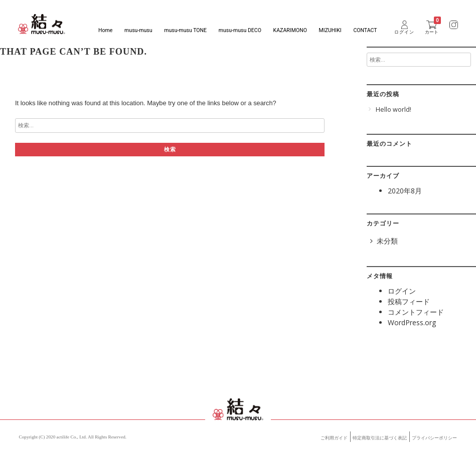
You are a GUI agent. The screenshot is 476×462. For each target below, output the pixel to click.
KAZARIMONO (290, 30)
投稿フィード (409, 301)
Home (105, 30)
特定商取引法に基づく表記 (380, 438)
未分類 (387, 241)
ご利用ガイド (334, 438)
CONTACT (365, 30)
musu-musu (138, 30)
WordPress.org (412, 322)
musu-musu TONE (185, 30)
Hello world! (393, 109)
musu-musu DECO (240, 30)
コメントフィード (416, 312)
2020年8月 (405, 191)
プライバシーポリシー (434, 438)
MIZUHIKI (330, 30)
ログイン (402, 291)
